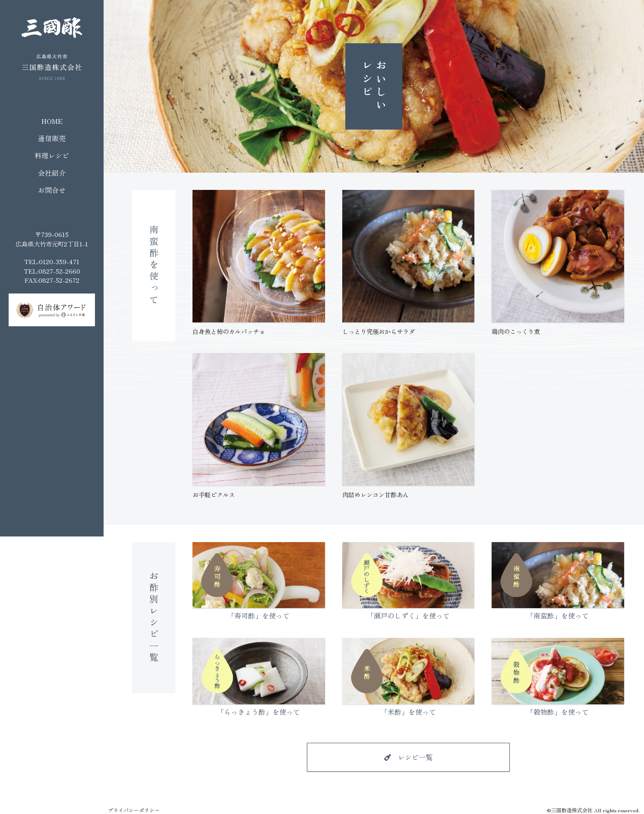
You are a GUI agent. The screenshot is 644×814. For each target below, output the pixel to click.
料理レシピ (52, 155)
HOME (52, 121)
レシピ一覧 (415, 757)
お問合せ (52, 190)
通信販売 (52, 138)
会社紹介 (52, 173)
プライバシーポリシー (134, 810)
